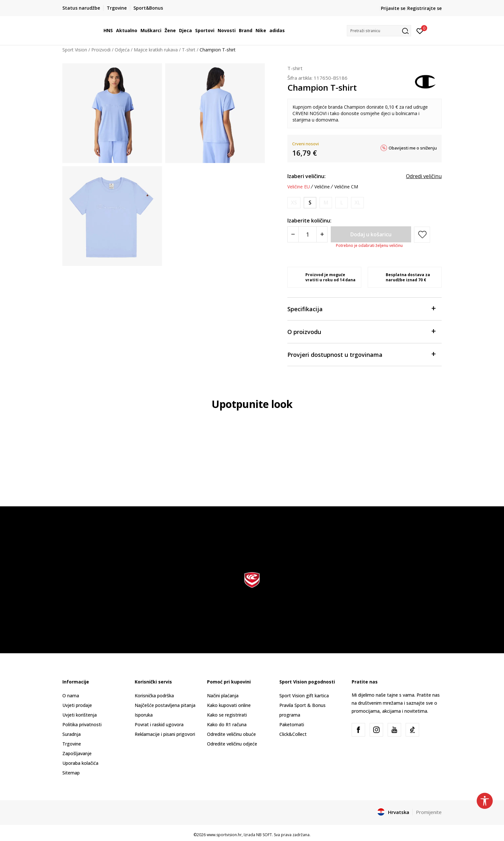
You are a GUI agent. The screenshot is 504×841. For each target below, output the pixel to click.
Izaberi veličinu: (306, 176)
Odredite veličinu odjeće (232, 744)
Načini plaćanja (223, 696)
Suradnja (72, 734)
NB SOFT (264, 835)
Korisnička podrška (154, 696)
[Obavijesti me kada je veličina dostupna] (294, 203)
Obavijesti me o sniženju (413, 148)
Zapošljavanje (77, 753)
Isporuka (144, 715)
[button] (379, 31)
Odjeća (122, 50)
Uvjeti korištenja (80, 715)
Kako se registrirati (227, 715)
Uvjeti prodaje (77, 705)
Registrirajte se (424, 8)
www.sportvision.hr (224, 835)
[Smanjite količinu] (293, 234)
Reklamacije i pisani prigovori (165, 734)
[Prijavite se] (420, 31)
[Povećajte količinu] (322, 234)
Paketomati (292, 724)
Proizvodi (101, 50)
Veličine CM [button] (346, 187)
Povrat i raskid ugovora (159, 724)
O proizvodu (361, 331)
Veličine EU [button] (299, 187)
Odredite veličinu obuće (231, 734)
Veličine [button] (322, 187)
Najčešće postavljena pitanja (165, 705)
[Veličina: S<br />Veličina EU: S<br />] (310, 203)
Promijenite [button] (429, 812)
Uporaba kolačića (80, 763)
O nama (71, 696)
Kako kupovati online (229, 705)
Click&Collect (293, 734)
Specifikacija (361, 308)
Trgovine (72, 744)
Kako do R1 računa (227, 724)
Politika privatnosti (82, 724)
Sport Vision (75, 50)
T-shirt (189, 50)
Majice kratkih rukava (156, 50)
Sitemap (71, 773)
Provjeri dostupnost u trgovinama (361, 354)
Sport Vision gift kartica (304, 696)
